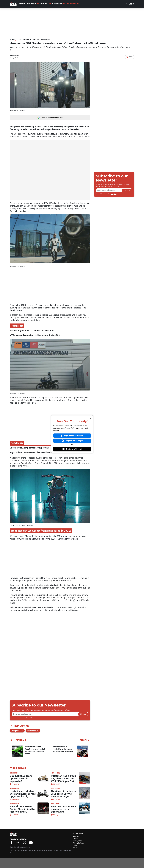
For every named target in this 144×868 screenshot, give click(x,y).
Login (75, 845)
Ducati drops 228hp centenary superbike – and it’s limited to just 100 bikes (46, 448)
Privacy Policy (30, 718)
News (22, 4)
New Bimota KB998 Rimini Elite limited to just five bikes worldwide (22, 809)
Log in (130, 4)
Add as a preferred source (50, 118)
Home (12, 40)
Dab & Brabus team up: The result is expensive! (21, 779)
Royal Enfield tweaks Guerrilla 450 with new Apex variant (38, 452)
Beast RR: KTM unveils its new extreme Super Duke (64, 809)
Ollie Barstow (14, 56)
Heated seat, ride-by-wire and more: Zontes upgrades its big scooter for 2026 (23, 794)
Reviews (33, 4)
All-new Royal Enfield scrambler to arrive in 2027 (34, 331)
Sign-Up (76, 847)
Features (59, 4)
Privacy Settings (78, 843)
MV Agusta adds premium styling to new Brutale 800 (36, 335)
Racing (46, 4)
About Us (76, 836)
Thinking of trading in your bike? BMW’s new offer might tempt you (63, 794)
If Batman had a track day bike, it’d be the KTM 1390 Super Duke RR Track (63, 779)
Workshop (73, 4)
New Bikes (45, 40)
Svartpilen (32, 731)
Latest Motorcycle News (28, 40)
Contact (76, 839)
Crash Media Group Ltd (19, 847)
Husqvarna (16, 731)
